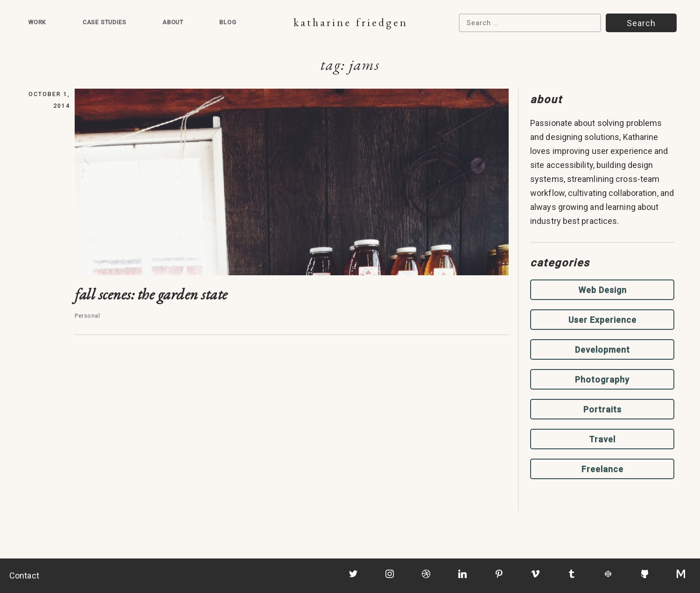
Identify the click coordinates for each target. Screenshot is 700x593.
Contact (24, 576)
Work (37, 22)
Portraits (602, 409)
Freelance (602, 469)
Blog (228, 22)
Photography (602, 380)
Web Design (602, 290)
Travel (602, 439)
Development (602, 350)
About (173, 22)
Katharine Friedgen (351, 22)
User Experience (602, 320)
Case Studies (105, 22)
